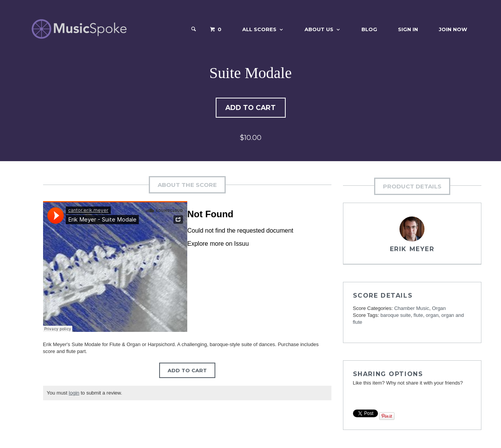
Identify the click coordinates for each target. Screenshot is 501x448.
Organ (439, 309)
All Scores (259, 29)
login (74, 394)
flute (419, 316)
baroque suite (396, 316)
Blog (369, 29)
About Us (319, 29)
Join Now (453, 29)
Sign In (408, 29)
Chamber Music (412, 309)
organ (432, 316)
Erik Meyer (412, 250)
